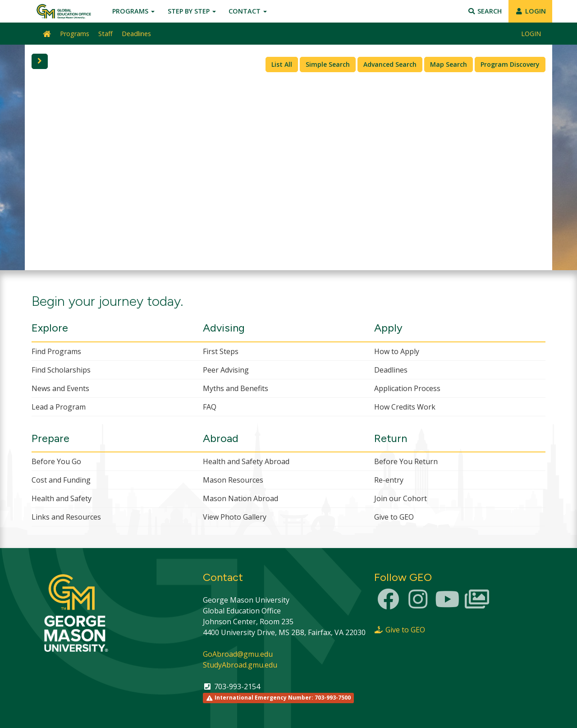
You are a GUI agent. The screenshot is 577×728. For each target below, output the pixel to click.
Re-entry (389, 480)
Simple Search (328, 64)
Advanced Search (390, 64)
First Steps (221, 351)
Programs (133, 11)
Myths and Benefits (236, 388)
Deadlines (136, 34)
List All (282, 64)
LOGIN (530, 11)
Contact (248, 11)
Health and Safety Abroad (246, 461)
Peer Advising (226, 370)
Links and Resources (66, 517)
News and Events (60, 388)
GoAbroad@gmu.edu (238, 654)
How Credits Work (405, 407)
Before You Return (406, 461)
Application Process (407, 388)
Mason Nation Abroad (240, 498)
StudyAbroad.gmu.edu (240, 665)
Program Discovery (510, 64)
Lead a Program (59, 407)
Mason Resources (233, 480)
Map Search (449, 64)
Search (485, 11)
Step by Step (192, 11)
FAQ (210, 407)
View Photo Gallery (235, 517)
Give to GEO (394, 517)
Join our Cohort (401, 498)
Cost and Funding (61, 480)
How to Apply (397, 351)
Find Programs (56, 351)
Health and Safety (62, 498)
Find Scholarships (61, 370)
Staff (105, 34)
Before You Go (56, 461)
